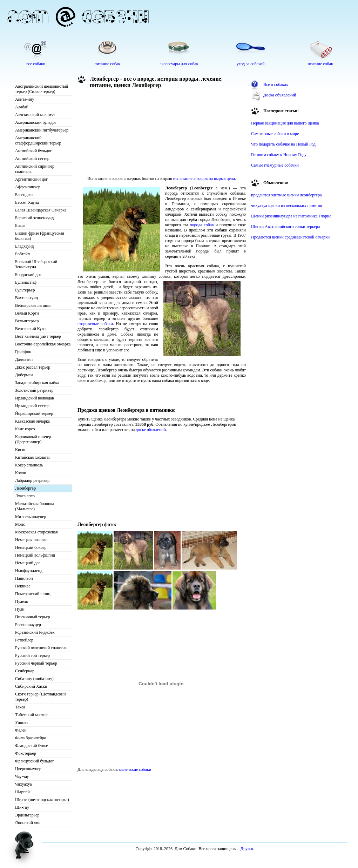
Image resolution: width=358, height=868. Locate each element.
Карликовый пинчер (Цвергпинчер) (33, 439)
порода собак (202, 225)
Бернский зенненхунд (34, 218)
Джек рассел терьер (33, 367)
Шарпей (22, 792)
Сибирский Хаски (31, 686)
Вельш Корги (27, 313)
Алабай (22, 107)
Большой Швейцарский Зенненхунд (36, 264)
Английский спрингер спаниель (35, 169)
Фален (21, 730)
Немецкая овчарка (31, 540)
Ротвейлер (24, 640)
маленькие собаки (135, 769)
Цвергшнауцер (28, 769)
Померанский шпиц (33, 594)
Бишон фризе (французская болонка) (40, 236)
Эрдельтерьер (27, 815)
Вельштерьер (27, 321)
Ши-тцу (22, 807)
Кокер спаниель (29, 465)
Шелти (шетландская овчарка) (42, 800)
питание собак (107, 64)
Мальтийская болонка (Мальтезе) (35, 506)
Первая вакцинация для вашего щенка (285, 123)
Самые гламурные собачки (275, 165)
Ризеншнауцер (28, 625)
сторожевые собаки (95, 324)
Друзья (247, 849)
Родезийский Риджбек (35, 632)
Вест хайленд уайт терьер (38, 336)
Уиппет (22, 722)
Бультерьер (25, 290)
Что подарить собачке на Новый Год (283, 144)
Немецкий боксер (31, 547)
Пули (20, 609)
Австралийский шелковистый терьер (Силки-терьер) (42, 89)
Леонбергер (25, 488)
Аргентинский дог (31, 179)
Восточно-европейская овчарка (43, 344)
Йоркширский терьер (34, 413)
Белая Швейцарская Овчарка (41, 210)
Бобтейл (22, 254)
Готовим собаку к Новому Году (279, 155)
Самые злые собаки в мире (275, 134)
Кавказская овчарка (32, 421)
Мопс (20, 524)
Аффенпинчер (28, 187)
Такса (20, 707)
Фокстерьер (26, 753)
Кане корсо (25, 429)
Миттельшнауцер (31, 517)
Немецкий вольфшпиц (35, 555)
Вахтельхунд (26, 298)
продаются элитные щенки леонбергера (286, 195)
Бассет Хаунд (27, 202)
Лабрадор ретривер (32, 480)
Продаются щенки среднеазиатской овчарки (290, 237)
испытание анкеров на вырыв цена (204, 179)
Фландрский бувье (32, 746)
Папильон (24, 578)
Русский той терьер (32, 655)
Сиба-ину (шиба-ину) (34, 679)
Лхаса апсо (25, 496)
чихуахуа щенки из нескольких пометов (286, 206)
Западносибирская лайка (37, 383)
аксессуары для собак (179, 64)
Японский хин (28, 823)
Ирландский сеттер (32, 406)
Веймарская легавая (33, 305)
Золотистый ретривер (34, 390)
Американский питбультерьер (42, 130)
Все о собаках (276, 85)
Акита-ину (25, 99)
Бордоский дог (28, 275)
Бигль (20, 226)
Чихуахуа (23, 784)
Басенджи (24, 195)
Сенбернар (25, 671)
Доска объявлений (280, 95)
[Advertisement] (116, 134)
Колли (21, 473)
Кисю (20, 450)
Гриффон (23, 352)
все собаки (36, 64)
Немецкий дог (28, 563)
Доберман (24, 375)
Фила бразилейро (31, 738)
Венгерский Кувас (31, 329)
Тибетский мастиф (32, 715)
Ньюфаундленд (29, 571)
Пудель (22, 601)
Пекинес (23, 586)
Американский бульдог (36, 122)
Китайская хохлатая (33, 457)
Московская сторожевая (36, 532)
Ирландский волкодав (35, 398)
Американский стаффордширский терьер (38, 140)
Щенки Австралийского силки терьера (285, 227)
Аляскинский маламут (35, 115)
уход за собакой (251, 64)
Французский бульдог (35, 761)
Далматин (24, 359)
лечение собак (320, 64)
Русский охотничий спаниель (41, 648)
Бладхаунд (24, 246)
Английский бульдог (33, 151)
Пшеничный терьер (32, 617)
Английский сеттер (32, 159)
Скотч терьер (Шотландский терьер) (40, 697)
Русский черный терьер (36, 663)
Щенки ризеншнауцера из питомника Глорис (291, 216)
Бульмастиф (26, 282)
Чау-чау (22, 776)
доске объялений (151, 430)
